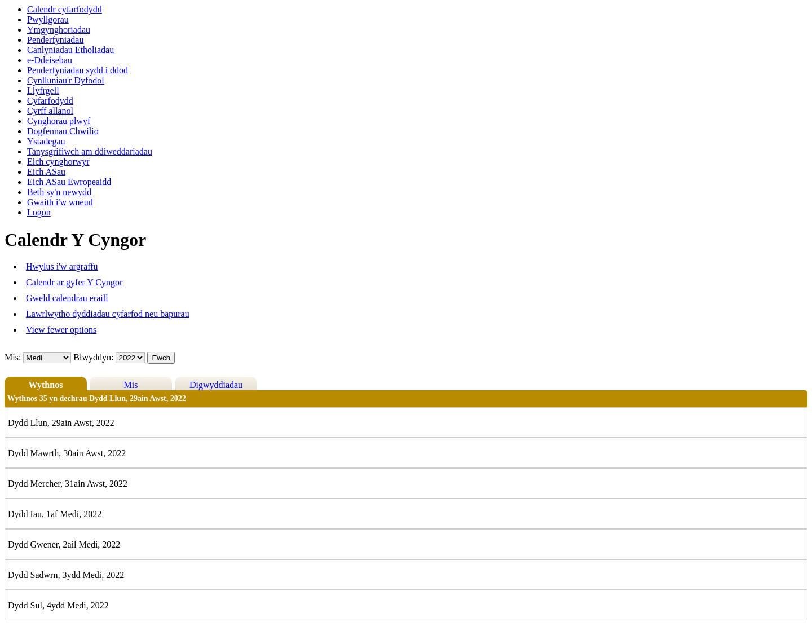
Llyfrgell (43, 91)
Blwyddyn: (94, 357)
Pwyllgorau (48, 19)
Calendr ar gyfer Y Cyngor (74, 282)
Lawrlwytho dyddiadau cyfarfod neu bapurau (108, 314)
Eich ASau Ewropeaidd (69, 182)
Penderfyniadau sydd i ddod (78, 70)
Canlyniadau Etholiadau (70, 50)
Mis (131, 385)
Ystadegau (46, 141)
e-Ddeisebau (50, 60)
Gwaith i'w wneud (60, 202)
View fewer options (61, 330)
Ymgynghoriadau (59, 30)
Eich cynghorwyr (58, 162)
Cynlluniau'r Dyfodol (66, 80)
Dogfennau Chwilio (63, 131)
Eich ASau (46, 172)
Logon (39, 212)
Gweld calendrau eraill (67, 298)
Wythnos (46, 385)
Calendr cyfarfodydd (65, 9)
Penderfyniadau (55, 40)
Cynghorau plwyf (59, 121)
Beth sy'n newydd (59, 192)
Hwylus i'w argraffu (62, 266)
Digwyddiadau (216, 385)
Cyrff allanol (50, 111)
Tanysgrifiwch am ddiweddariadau (90, 151)
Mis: (13, 357)
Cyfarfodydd (50, 101)
